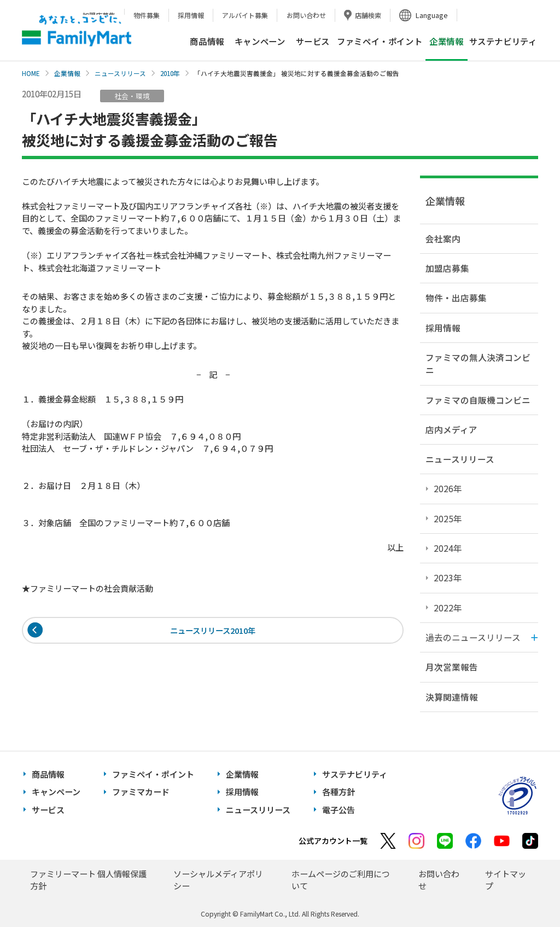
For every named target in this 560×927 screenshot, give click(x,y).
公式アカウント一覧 (333, 841)
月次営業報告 (452, 667)
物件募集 (147, 15)
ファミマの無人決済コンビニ (478, 363)
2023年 (448, 578)
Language (432, 15)
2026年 (448, 488)
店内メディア (451, 429)
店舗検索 (368, 15)
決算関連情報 (452, 697)
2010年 (170, 73)
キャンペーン (260, 41)
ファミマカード (141, 792)
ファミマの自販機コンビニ (478, 400)
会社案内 (443, 238)
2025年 (448, 518)
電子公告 (339, 810)
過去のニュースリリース (473, 637)
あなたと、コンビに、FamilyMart (77, 31)
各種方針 (339, 792)
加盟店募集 (447, 268)
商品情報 (207, 41)
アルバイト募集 (245, 15)
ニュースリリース (120, 73)
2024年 (448, 548)
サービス (313, 41)
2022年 (448, 608)
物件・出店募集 (456, 298)
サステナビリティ (503, 41)
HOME (31, 73)
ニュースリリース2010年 (213, 631)
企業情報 (67, 73)
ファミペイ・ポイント (380, 41)
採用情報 (191, 15)
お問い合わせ (306, 15)
